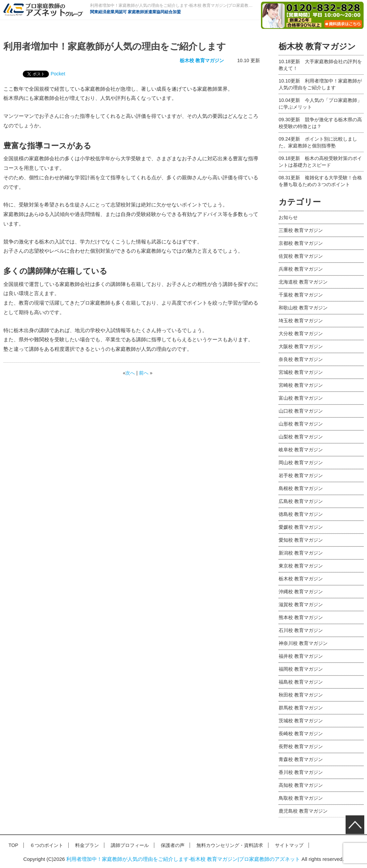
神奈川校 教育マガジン (303, 643)
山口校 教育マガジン (301, 411)
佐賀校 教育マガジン (301, 256)
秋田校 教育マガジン (301, 695)
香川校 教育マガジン (301, 772)
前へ (144, 373)
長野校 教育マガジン (301, 746)
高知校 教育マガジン (301, 785)
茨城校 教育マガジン (301, 721)
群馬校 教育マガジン (301, 708)
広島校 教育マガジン (301, 501)
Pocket (58, 74)
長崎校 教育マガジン (301, 734)
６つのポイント (47, 845)
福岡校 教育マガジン (301, 669)
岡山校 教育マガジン (301, 463)
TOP (13, 845)
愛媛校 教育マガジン (301, 527)
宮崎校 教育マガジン (301, 385)
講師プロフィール (130, 845)
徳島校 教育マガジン (301, 514)
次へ (130, 373)
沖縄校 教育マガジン (301, 592)
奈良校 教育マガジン (301, 359)
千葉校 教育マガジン (301, 295)
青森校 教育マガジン (301, 759)
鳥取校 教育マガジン (301, 798)
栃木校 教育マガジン (202, 60)
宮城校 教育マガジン (301, 372)
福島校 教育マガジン (301, 682)
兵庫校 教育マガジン (301, 269)
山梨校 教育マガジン (301, 437)
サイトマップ (289, 845)
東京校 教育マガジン (301, 566)
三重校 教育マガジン (301, 230)
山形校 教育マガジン (301, 424)
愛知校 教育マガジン (301, 540)
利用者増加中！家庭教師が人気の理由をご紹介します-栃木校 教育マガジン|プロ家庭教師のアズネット (183, 859)
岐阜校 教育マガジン (301, 450)
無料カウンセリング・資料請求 (230, 845)
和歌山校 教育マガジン (303, 308)
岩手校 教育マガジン (301, 475)
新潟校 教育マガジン (301, 553)
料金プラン (87, 845)
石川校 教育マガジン (301, 630)
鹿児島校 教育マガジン (303, 811)
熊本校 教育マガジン (301, 617)
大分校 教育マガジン (301, 333)
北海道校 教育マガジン (303, 282)
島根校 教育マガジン (301, 488)
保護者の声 (173, 845)
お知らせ (288, 217)
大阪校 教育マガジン (301, 346)
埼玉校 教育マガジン (301, 321)
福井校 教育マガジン (301, 656)
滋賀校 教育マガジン (301, 604)
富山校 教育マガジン (301, 398)
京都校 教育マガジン (301, 243)
